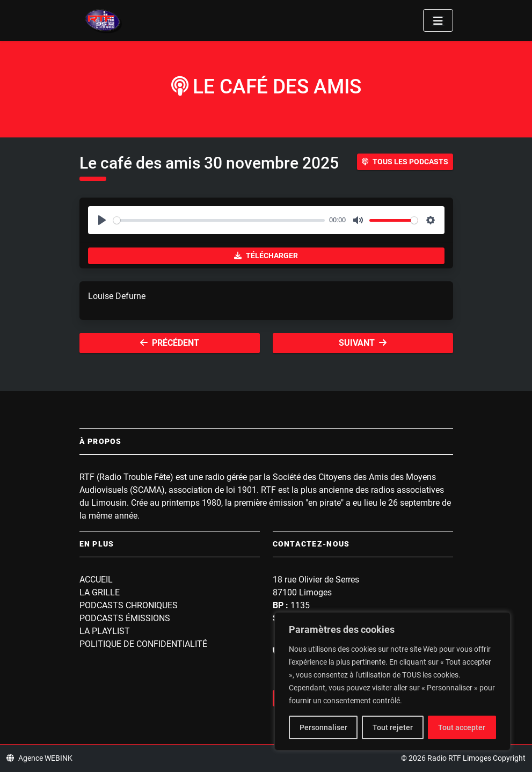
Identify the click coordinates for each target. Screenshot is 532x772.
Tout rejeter (393, 727)
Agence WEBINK (39, 758)
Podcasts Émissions (125, 618)
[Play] (102, 220)
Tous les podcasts (405, 162)
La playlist (105, 631)
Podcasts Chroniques (129, 605)
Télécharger (266, 256)
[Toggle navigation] (438, 20)
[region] (392, 681)
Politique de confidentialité (143, 644)
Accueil (96, 580)
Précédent (170, 343)
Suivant (363, 343)
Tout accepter (462, 727)
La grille (100, 592)
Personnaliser (323, 727)
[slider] (219, 220)
